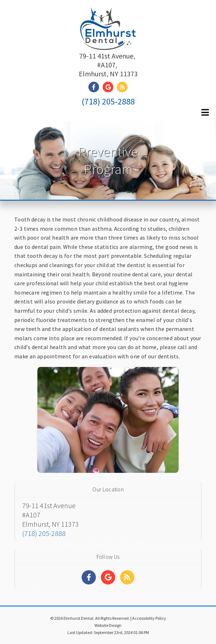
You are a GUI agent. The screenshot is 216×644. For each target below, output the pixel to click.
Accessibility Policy (149, 618)
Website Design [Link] (108, 625)
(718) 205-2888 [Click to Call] (108, 101)
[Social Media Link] (96, 87)
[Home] (108, 41)
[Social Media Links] (89, 577)
